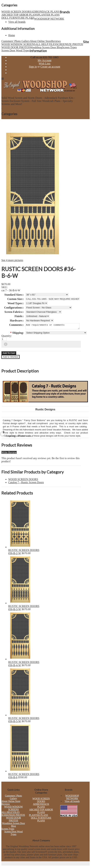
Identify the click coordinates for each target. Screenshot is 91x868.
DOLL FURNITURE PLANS (18, 18)
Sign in (33, 67)
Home (12, 35)
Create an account (50, 67)
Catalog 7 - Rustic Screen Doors (26, 483)
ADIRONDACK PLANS (45, 12)
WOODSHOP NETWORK (49, 19)
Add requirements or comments (53, 327)
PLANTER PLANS (49, 15)
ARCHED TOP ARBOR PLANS (20, 15)
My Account (45, 60)
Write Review (9, 453)
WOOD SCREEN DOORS (16, 12)
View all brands (17, 22)
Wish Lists (45, 64)
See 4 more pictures (12, 260)
